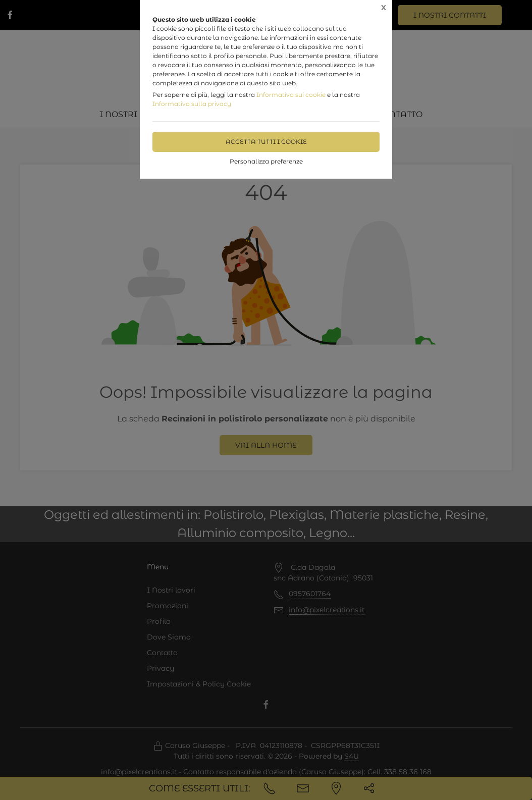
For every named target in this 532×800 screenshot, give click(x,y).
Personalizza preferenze (266, 161)
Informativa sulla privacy (192, 104)
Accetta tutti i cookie (266, 142)
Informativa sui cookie (291, 95)
